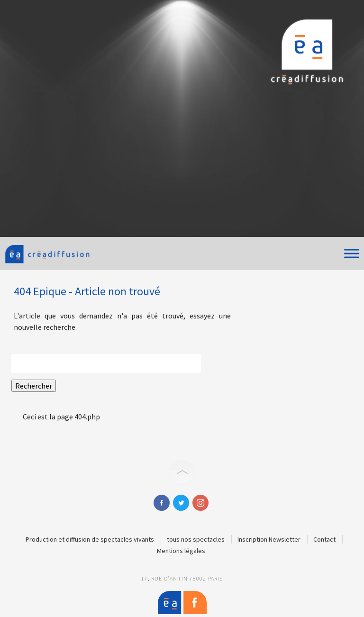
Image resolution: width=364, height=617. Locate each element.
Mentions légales (181, 551)
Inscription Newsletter (269, 539)
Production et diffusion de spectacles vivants (90, 539)
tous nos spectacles (196, 539)
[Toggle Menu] (352, 253)
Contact (324, 539)
